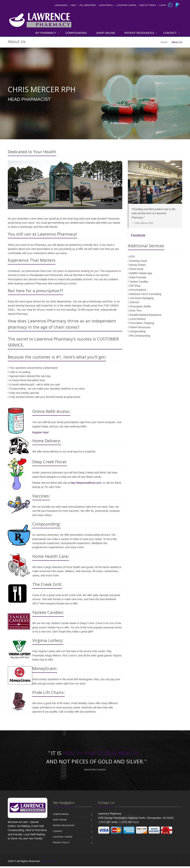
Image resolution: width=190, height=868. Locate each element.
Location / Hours (126, 5)
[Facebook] (170, 5)
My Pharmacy (46, 33)
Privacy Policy (61, 844)
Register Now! (40, 434)
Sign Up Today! (148, 5)
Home (164, 42)
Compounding (76, 33)
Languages (61, 5)
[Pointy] (178, 7)
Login (163, 5)
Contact (170, 33)
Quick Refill (106, 5)
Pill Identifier (88, 5)
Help (74, 5)
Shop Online (106, 33)
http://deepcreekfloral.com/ (86, 485)
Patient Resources (139, 33)
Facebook (138, 237)
